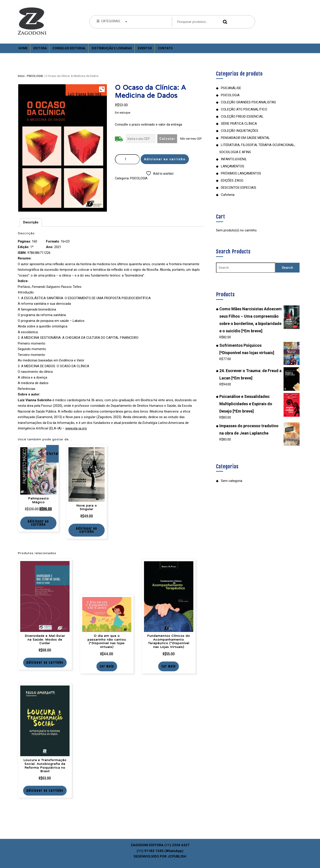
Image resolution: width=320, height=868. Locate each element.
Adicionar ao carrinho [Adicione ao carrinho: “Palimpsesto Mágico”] (38, 523)
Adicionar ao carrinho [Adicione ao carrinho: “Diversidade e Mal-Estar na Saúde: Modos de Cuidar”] (45, 663)
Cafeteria (228, 195)
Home (23, 48)
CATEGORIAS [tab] (112, 21)
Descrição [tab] (31, 222)
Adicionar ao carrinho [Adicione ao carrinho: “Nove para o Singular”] (87, 530)
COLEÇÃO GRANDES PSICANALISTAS (248, 102)
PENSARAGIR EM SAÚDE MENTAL (245, 138)
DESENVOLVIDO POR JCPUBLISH (160, 856)
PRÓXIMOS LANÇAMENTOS (241, 173)
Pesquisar (224, 22)
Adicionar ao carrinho (165, 159)
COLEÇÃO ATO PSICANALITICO (244, 109)
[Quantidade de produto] (127, 159)
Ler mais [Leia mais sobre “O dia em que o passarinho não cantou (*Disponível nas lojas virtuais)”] (107, 666)
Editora (40, 48)
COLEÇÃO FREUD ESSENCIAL (242, 116)
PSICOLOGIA (35, 76)
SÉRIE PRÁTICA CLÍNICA (239, 124)
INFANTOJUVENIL (234, 159)
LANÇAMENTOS (233, 166)
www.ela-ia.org (76, 428)
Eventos (145, 48)
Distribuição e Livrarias (112, 48)
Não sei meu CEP (191, 139)
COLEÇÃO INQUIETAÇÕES (240, 131)
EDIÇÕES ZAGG (232, 180)
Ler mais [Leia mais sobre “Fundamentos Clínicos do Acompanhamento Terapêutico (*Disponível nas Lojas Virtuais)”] (169, 666)
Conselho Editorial (69, 48)
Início (21, 76)
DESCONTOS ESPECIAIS (239, 188)
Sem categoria (232, 481)
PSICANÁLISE (231, 88)
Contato (165, 48)
